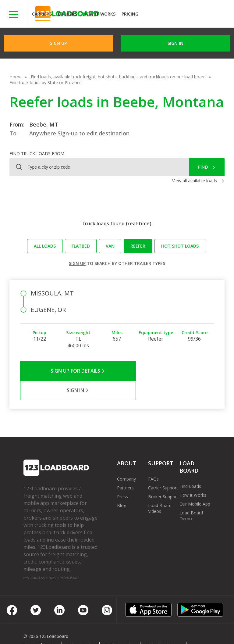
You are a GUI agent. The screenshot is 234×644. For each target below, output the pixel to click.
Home (16, 77)
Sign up (77, 263)
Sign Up (58, 43)
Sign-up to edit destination (94, 133)
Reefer (138, 246)
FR (91, 631)
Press (122, 477)
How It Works (99, 14)
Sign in (175, 43)
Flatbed (81, 246)
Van (110, 246)
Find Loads (190, 467)
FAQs (153, 459)
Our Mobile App (195, 484)
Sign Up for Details (69, 371)
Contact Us (39, 631)
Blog (122, 486)
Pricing (130, 14)
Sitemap (69, 631)
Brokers (67, 14)
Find (203, 167)
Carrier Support (163, 468)
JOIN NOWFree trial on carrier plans (187, 15)
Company (126, 459)
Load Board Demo (191, 496)
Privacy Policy (81, 626)
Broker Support (163, 477)
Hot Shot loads (180, 246)
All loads (45, 246)
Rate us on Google (123, 631)
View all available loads (195, 181)
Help (151, 626)
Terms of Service (40, 626)
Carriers (42, 14)
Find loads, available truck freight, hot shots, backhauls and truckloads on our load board (118, 77)
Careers (174, 626)
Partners (125, 468)
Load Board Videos (160, 489)
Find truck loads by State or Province (46, 82)
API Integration (121, 626)
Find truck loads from (37, 154)
